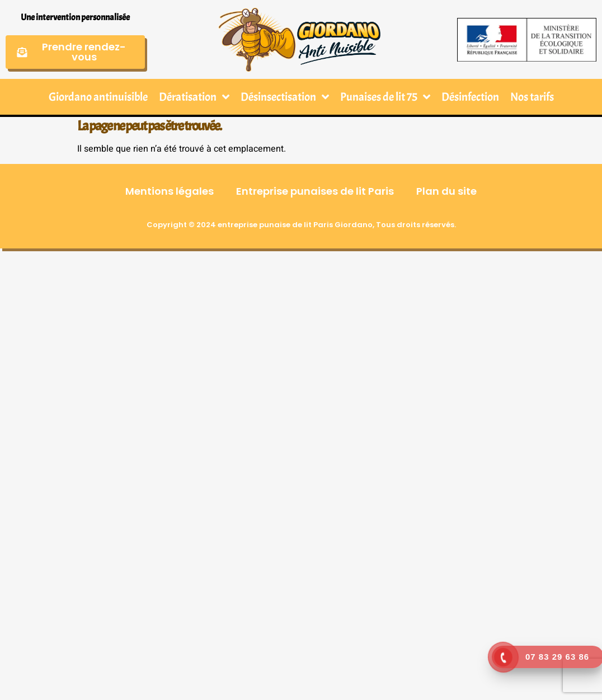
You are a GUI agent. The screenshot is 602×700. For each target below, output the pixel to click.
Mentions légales (170, 191)
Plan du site (446, 191)
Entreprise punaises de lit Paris (315, 191)
